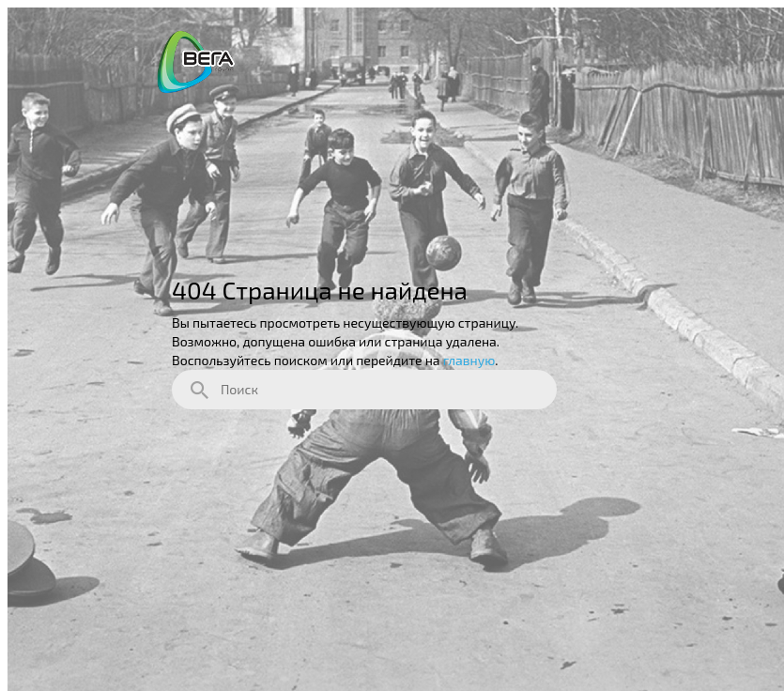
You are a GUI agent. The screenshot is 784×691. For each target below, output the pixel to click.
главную (469, 360)
